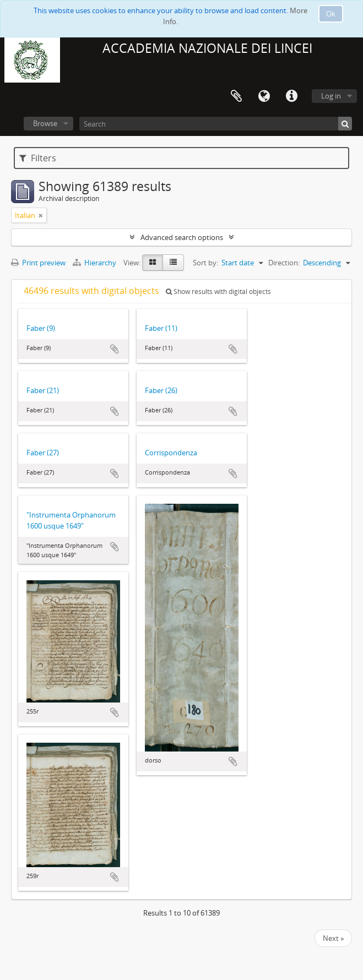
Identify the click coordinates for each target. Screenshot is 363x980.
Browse (45, 123)
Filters (38, 158)
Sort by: (205, 263)
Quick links (291, 96)
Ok (331, 14)
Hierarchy (95, 263)
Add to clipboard (115, 349)
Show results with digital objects (218, 292)
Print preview (38, 263)
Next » (333, 938)
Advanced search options (182, 237)
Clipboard (236, 96)
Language (264, 96)
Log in (331, 96)
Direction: (284, 263)
